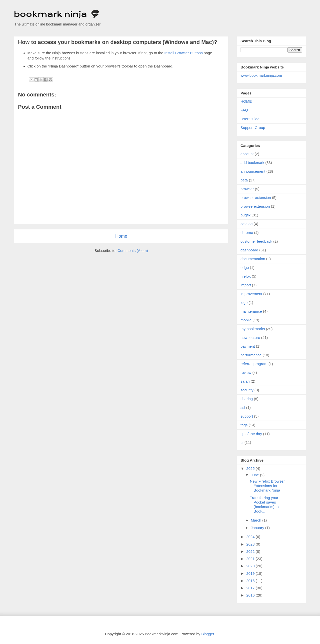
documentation (253, 259)
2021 (251, 559)
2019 (251, 573)
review (246, 372)
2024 (251, 537)
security (247, 390)
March (256, 520)
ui (242, 442)
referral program (254, 364)
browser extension (256, 198)
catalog (246, 224)
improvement (251, 294)
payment (248, 346)
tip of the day (251, 434)
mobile (246, 320)
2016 (251, 595)
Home (121, 236)
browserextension (255, 206)
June (255, 475)
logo (244, 303)
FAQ (244, 110)
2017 (251, 588)
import (246, 285)
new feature (250, 337)
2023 (251, 544)
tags (244, 425)
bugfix (245, 215)
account (247, 154)
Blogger (208, 634)
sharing (247, 399)
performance (251, 355)
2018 (251, 581)
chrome (247, 233)
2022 (251, 551)
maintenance (251, 311)
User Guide (250, 119)
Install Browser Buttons (183, 53)
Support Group (253, 128)
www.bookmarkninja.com (261, 75)
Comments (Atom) (133, 251)
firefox (246, 276)
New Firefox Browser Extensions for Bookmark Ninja (267, 486)
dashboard (249, 250)
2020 (251, 566)
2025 (251, 468)
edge (245, 268)
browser (247, 189)
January (258, 528)
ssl (243, 407)
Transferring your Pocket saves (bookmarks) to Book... (264, 504)
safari (245, 381)
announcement (253, 171)
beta (244, 180)
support (247, 416)
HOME (246, 101)
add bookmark (252, 163)
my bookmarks (253, 329)
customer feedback (256, 241)
